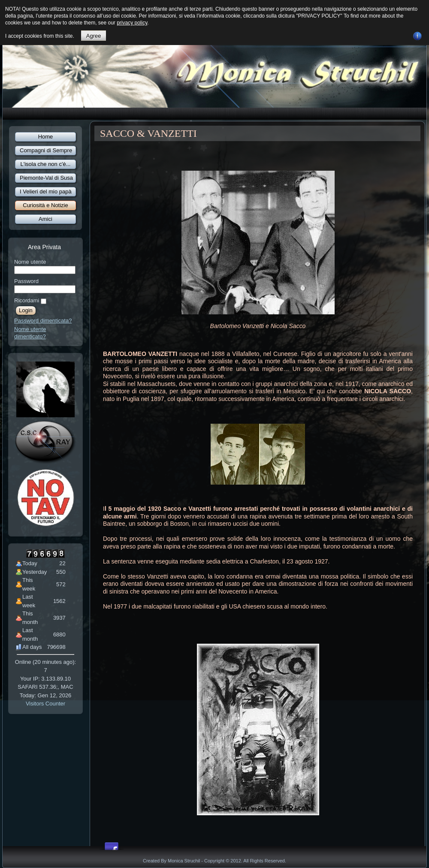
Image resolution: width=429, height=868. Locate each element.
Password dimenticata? (43, 321)
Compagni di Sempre (46, 150)
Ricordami (27, 300)
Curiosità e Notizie (45, 205)
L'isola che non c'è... (46, 164)
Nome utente (30, 262)
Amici (45, 219)
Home (46, 137)
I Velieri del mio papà (46, 191)
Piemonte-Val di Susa (46, 178)
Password (26, 281)
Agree (94, 36)
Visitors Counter (45, 704)
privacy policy (132, 23)
